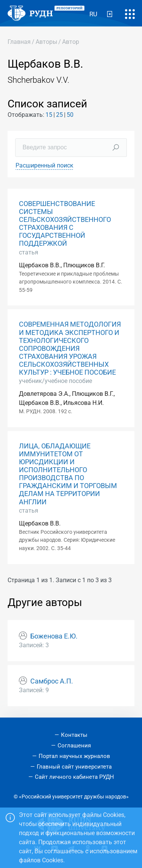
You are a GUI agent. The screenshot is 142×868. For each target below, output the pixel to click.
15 (49, 115)
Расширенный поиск (44, 165)
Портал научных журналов (74, 756)
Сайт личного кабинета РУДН (74, 777)
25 (59, 115)
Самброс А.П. (52, 681)
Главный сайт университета (74, 767)
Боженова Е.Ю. (54, 636)
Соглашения (74, 746)
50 (70, 115)
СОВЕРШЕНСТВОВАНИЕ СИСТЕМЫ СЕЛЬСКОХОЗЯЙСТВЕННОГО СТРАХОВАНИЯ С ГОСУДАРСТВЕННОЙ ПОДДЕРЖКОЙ (65, 224)
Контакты (74, 735)
